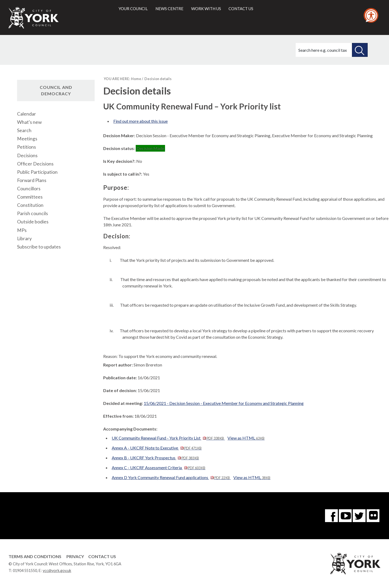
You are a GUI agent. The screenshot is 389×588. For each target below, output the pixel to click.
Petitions (27, 147)
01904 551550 (25, 571)
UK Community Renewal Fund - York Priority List (168, 438)
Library (24, 238)
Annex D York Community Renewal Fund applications (171, 477)
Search (24, 130)
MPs (22, 230)
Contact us (241, 9)
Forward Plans (32, 180)
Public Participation (37, 172)
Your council (133, 9)
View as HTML (246, 438)
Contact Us (102, 556)
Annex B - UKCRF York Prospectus (155, 458)
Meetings (27, 139)
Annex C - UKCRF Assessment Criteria (159, 467)
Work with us (206, 9)
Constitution (30, 205)
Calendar (27, 114)
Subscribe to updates (39, 247)
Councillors (29, 189)
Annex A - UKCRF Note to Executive (157, 448)
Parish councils (33, 213)
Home (136, 79)
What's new (29, 122)
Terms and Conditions (35, 556)
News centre (169, 9)
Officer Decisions (35, 164)
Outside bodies (33, 222)
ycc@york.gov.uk (57, 571)
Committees (30, 197)
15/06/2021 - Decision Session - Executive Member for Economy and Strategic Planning (224, 403)
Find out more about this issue (141, 121)
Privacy (75, 556)
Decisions (27, 155)
